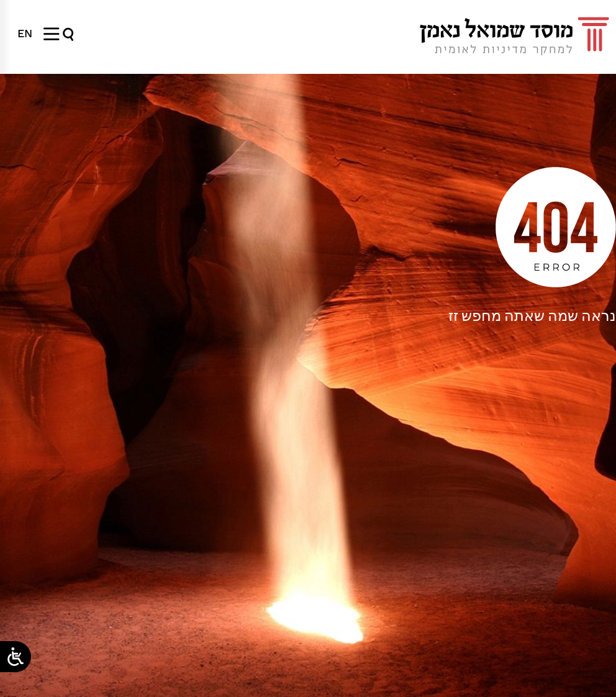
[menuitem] (25, 34)
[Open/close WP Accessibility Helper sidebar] (16, 657)
